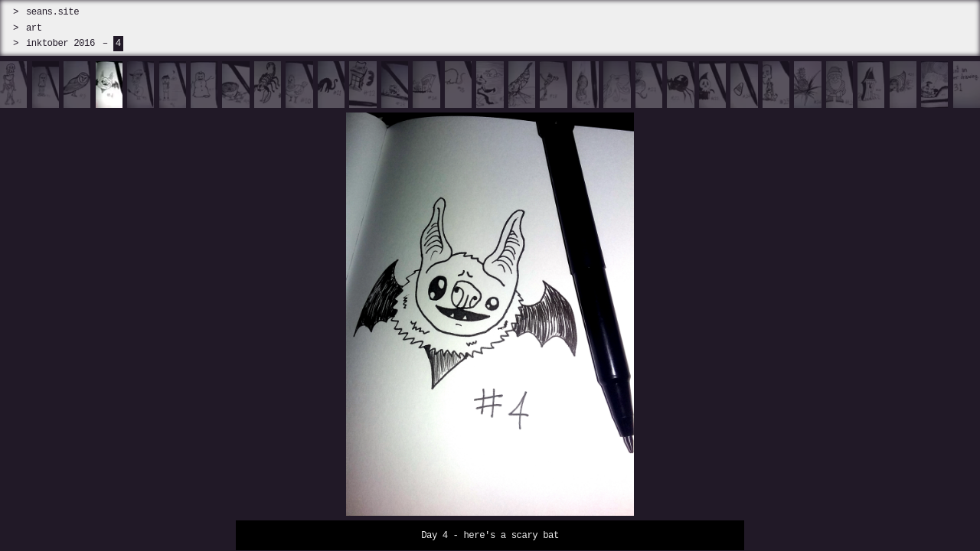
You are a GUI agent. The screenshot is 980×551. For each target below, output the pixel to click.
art (34, 28)
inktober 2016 (60, 43)
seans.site (52, 12)
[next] (857, 306)
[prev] (122, 306)
